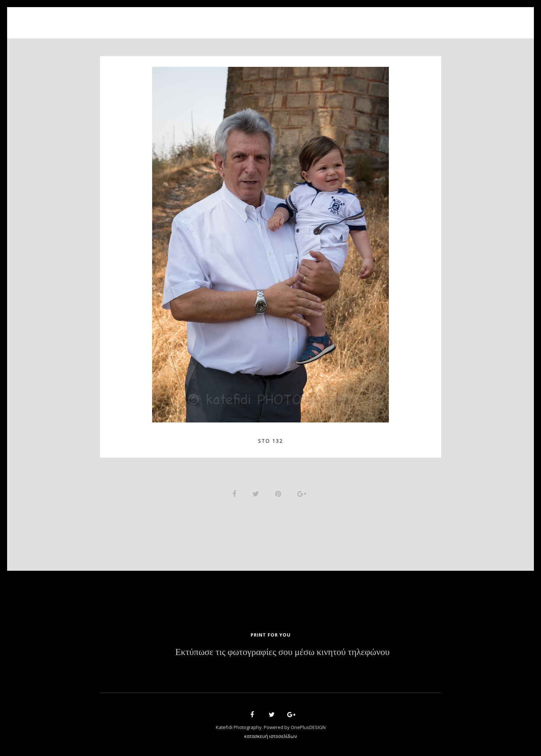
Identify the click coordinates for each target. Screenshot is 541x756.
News (319, 19)
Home (189, 19)
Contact (352, 19)
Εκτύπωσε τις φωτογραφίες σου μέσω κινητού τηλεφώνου (282, 653)
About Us (223, 19)
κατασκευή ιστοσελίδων (270, 737)
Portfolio (265, 19)
